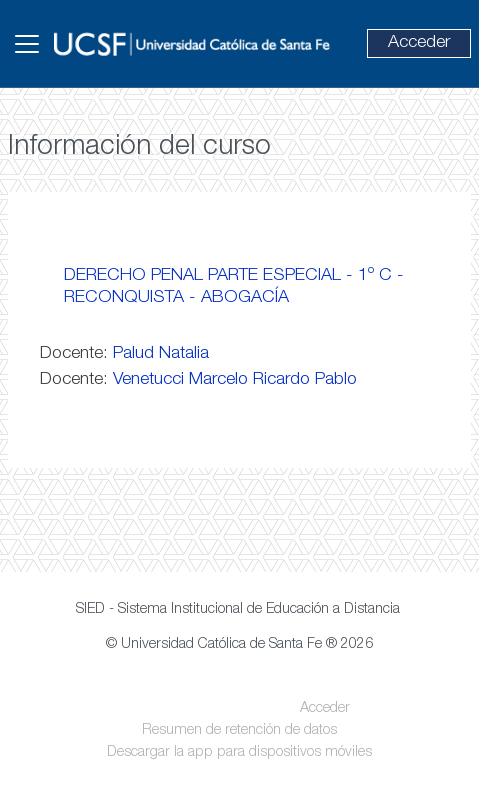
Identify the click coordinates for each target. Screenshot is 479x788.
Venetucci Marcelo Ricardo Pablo (235, 380)
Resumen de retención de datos (239, 731)
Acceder (419, 43)
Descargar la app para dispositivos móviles (239, 753)
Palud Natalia (161, 354)
